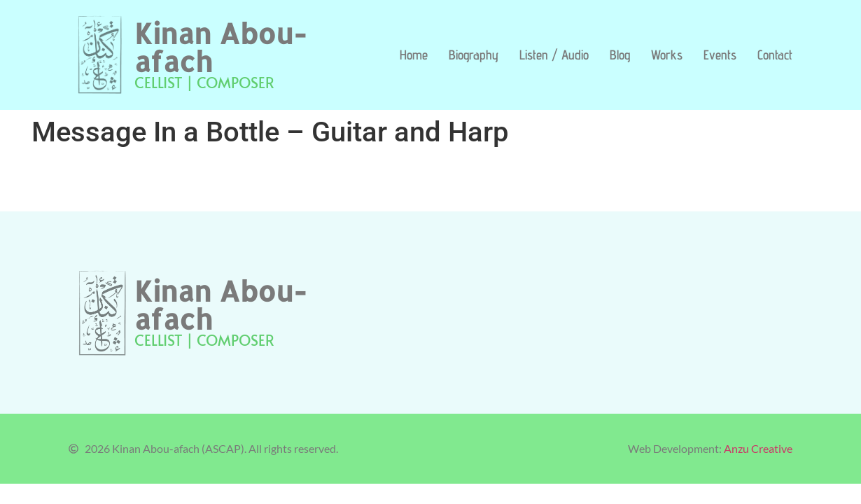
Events (720, 55)
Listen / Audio (554, 55)
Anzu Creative (758, 448)
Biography (474, 55)
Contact (775, 55)
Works (667, 55)
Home (414, 55)
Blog (620, 55)
